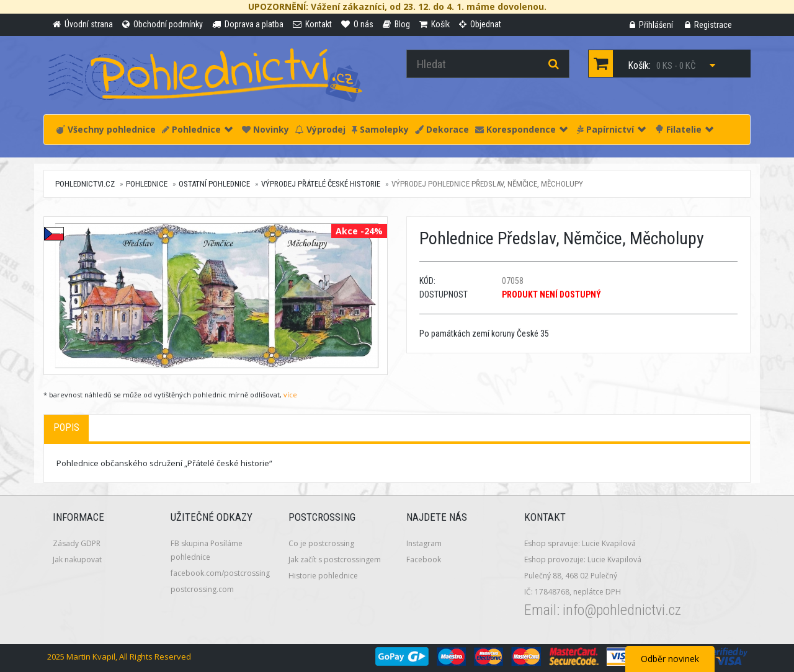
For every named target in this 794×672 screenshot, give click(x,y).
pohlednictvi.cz (85, 184)
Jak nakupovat (77, 559)
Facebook (424, 559)
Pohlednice (197, 129)
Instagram (424, 543)
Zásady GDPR (77, 543)
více (290, 395)
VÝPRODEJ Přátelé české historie (321, 184)
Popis (66, 427)
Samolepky (380, 129)
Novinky (265, 129)
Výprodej (320, 129)
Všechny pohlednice (106, 129)
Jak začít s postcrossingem (335, 559)
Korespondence (521, 129)
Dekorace (442, 129)
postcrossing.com (202, 589)
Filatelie (684, 129)
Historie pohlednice (323, 576)
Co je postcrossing (321, 543)
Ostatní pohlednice (214, 184)
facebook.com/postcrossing (220, 573)
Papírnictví (611, 129)
